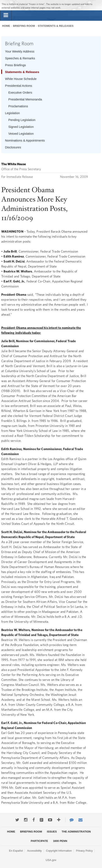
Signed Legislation (21, 127)
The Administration (76, 832)
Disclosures (13, 147)
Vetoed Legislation (21, 134)
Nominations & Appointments (25, 140)
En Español (16, 851)
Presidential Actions (19, 86)
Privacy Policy (84, 851)
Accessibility (34, 851)
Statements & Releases (56, 26)
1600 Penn (60, 841)
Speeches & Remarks (20, 58)
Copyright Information (59, 851)
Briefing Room (24, 26)
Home (6, 26)
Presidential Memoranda (25, 99)
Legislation (12, 113)
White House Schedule (21, 79)
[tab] (6, 15)
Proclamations (18, 106)
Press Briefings (15, 65)
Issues (52, 832)
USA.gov (51, 860)
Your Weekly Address (20, 51)
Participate (40, 841)
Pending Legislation (22, 120)
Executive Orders (20, 92)
